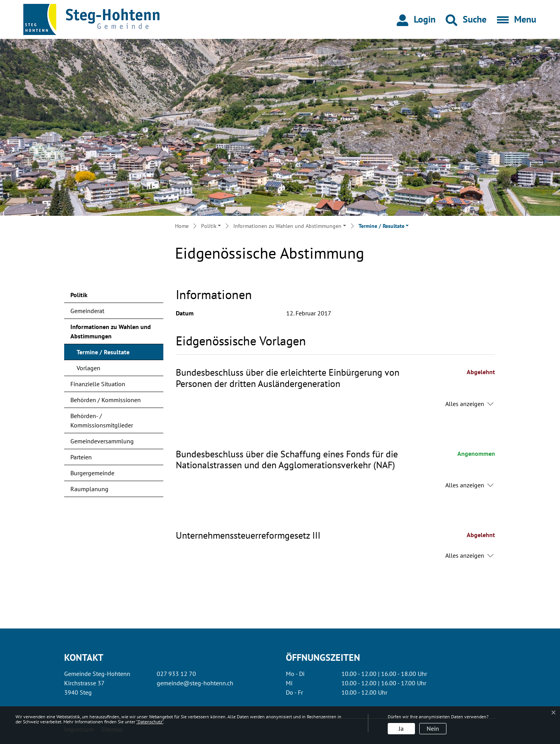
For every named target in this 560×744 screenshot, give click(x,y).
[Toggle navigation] (514, 19)
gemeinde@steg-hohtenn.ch (195, 683)
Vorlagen (88, 368)
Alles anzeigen (465, 404)
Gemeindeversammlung (102, 441)
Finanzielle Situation (98, 384)
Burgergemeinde (92, 473)
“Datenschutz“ (150, 722)
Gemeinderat (87, 311)
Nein (433, 728)
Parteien (81, 457)
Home (182, 226)
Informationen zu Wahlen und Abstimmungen (111, 331)
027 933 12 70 (176, 674)
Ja (401, 728)
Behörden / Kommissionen (106, 400)
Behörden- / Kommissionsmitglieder (102, 420)
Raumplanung (89, 489)
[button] (466, 19)
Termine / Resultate (103, 354)
